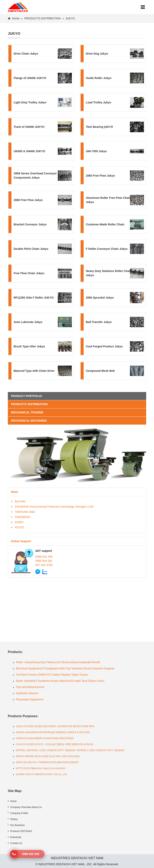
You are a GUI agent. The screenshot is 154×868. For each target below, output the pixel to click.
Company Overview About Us (26, 807)
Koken (56, 675)
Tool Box (21, 675)
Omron (87, 668)
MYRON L (21, 750)
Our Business (17, 825)
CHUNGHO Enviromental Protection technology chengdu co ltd (54, 507)
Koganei (109, 668)
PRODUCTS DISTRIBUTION (42, 18)
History (14, 819)
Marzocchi (54, 662)
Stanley (66, 675)
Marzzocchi (67, 681)
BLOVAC (20, 501)
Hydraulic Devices (27, 693)
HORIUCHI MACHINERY (29, 738)
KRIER (19, 522)
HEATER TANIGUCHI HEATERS (49, 768)
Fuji (68, 668)
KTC (49, 675)
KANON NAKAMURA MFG (30, 732)
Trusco (84, 675)
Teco (85, 681)
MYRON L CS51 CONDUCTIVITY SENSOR (101, 750)
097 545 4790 (44, 565)
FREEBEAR (22, 517)
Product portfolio (27, 396)
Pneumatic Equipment (30, 699)
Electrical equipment (28, 668)
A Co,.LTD (62, 774)
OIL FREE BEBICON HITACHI (77, 744)
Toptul (75, 675)
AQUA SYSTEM (25, 726)
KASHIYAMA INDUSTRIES (59, 738)
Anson (55, 681)
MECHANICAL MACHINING (29, 421)
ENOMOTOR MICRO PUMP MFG (76, 726)
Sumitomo (44, 681)
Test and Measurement (30, 687)
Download (16, 837)
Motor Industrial (25, 681)
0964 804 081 (44, 561)
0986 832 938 (44, 557)
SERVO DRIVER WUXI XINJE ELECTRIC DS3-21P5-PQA (47, 756)
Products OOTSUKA (21, 831)
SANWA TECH (24, 774)
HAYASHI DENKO (69, 762)
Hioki (62, 668)
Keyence (98, 668)
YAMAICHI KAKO (43, 774)
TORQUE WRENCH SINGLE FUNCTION (67, 732)
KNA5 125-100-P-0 (26, 762)
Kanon (33, 675)
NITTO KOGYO (24, 768)
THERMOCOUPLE (48, 762)
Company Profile (19, 813)
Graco (100, 681)
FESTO (19, 527)
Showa (65, 662)
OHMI (42, 675)
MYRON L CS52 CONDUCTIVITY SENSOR (52, 750)
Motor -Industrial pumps (31, 662)
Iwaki (78, 681)
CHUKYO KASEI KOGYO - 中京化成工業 (38, 744)
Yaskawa (76, 668)
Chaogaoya (51, 668)
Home (14, 18)
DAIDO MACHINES (46, 726)
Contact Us (16, 843)
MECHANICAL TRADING (27, 412)
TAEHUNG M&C (25, 512)
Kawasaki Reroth (89, 662)
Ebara (74, 662)
